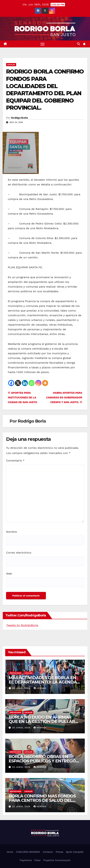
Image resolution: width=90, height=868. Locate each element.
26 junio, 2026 (22, 688)
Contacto (48, 852)
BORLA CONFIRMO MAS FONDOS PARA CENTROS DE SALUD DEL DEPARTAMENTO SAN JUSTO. (42, 800)
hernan (40, 688)
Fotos (37, 860)
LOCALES (11, 65)
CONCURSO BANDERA (28, 852)
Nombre (11, 532)
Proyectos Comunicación (57, 860)
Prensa (59, 852)
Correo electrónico (19, 553)
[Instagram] (38, 383)
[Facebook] (11, 383)
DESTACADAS (15, 673)
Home (10, 852)
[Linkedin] (25, 383)
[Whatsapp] (32, 383)
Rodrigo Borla (19, 118)
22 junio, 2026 (22, 806)
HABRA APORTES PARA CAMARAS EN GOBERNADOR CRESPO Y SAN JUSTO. (64, 398)
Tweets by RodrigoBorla (22, 625)
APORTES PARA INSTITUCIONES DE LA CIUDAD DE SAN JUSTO (22, 398)
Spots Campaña (75, 852)
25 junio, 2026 (22, 728)
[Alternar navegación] (43, 44)
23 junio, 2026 (22, 767)
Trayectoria (26, 860)
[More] (45, 383)
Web (9, 574)
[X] (18, 383)
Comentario (15, 460)
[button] (79, 44)
